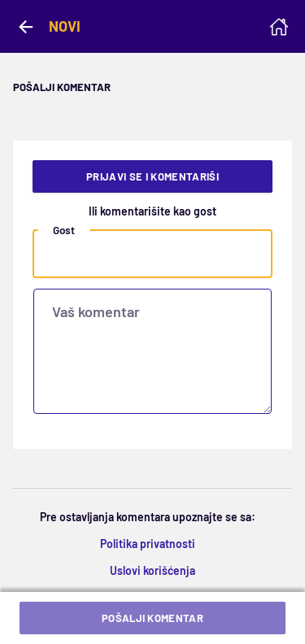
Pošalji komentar (152, 618)
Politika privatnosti (148, 544)
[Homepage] (279, 27)
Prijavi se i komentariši (152, 176)
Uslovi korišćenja (152, 570)
